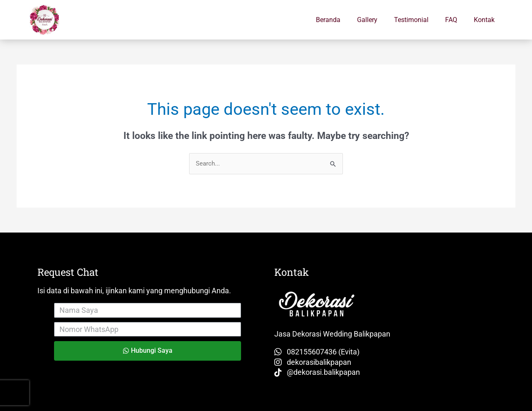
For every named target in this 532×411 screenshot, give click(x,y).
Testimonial (411, 20)
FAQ (451, 20)
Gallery (367, 20)
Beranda (328, 20)
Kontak (484, 20)
